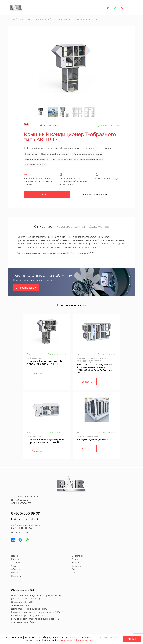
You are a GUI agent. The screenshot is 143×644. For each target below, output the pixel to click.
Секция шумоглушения (93, 439)
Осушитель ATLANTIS (22, 602)
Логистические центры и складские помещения (77, 159)
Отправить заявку (26, 288)
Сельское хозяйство (36, 165)
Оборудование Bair (23, 590)
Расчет (15, 573)
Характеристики (71, 227)
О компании (78, 556)
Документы (99, 227)
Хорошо (132, 639)
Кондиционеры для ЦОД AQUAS (28, 616)
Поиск (14, 556)
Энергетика (31, 154)
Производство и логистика (88, 154)
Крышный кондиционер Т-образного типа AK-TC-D (44, 363)
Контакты (76, 573)
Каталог (15, 559)
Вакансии (76, 566)
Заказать (47, 195)
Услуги (15, 566)
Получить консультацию (96, 195)
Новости (76, 563)
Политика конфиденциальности (78, 640)
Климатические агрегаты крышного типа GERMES (37, 612)
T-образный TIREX (20, 605)
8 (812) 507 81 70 (25, 519)
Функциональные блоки (24, 622)
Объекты (16, 569)
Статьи (75, 559)
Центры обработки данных (55, 154)
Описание (43, 227)
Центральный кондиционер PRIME (29, 609)
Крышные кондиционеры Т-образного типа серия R (45, 441)
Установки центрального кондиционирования (35, 619)
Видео (75, 569)
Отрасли (16, 563)
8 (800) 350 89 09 (26, 513)
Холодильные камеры (37, 159)
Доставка (16, 576)
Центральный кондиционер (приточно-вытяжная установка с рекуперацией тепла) (96, 369)
